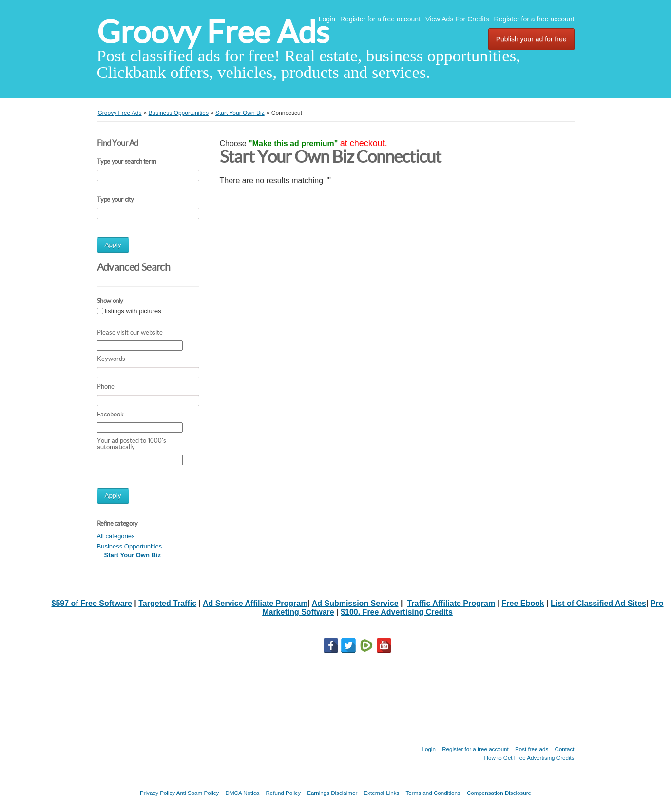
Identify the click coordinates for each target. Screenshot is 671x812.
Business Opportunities (130, 546)
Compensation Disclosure (499, 793)
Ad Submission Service (355, 603)
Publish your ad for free (531, 39)
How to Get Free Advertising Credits (529, 758)
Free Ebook (523, 603)
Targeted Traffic (167, 603)
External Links (382, 793)
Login (327, 19)
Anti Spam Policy (198, 793)
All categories (116, 536)
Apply (113, 245)
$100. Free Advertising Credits (397, 612)
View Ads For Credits (457, 19)
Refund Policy (283, 793)
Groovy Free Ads (213, 32)
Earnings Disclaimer (332, 793)
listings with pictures (133, 311)
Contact (565, 749)
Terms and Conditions (433, 793)
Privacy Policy (157, 793)
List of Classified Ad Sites (598, 603)
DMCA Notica (243, 793)
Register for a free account (380, 19)
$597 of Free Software (91, 603)
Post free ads (532, 749)
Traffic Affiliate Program (451, 603)
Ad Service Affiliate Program (255, 603)
